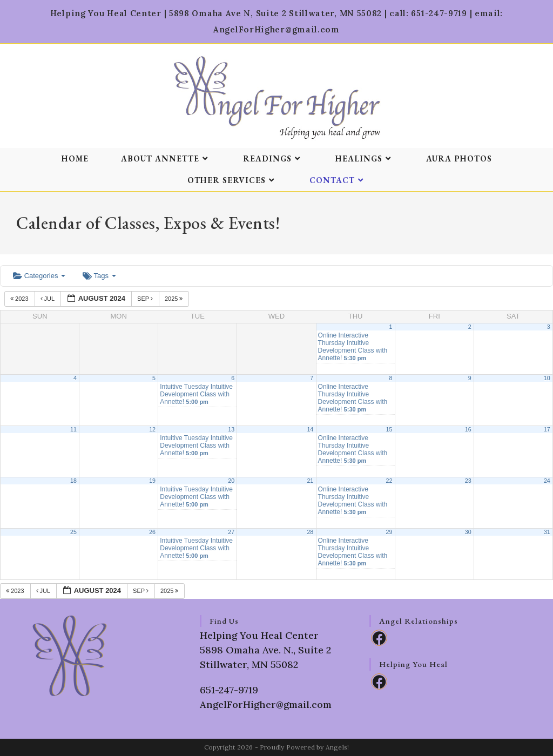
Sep (146, 299)
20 (231, 481)
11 (73, 429)
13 (231, 429)
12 (152, 429)
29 (389, 532)
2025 (175, 299)
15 (389, 429)
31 (547, 532)
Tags (99, 276)
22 (389, 481)
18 (73, 481)
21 (310, 481)
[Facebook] (379, 638)
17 (547, 429)
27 (231, 532)
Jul (48, 299)
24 (547, 481)
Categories (39, 276)
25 (73, 532)
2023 (20, 299)
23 (468, 481)
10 (547, 378)
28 (310, 532)
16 (468, 429)
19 (152, 481)
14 (310, 429)
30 (468, 532)
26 (152, 532)
